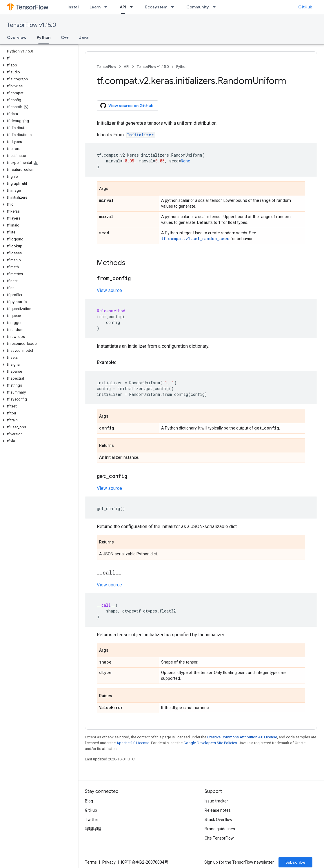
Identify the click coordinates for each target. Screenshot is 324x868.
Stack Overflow (219, 820)
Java (84, 37)
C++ (65, 37)
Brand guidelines (220, 829)
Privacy (109, 862)
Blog (89, 801)
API (126, 67)
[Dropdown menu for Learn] (108, 7)
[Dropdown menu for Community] (216, 7)
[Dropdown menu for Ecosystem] (174, 7)
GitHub (305, 7)
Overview (17, 37)
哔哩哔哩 (93, 829)
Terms (91, 862)
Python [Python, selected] (44, 37)
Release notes (218, 810)
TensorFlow (107, 67)
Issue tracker (216, 801)
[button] (38, 58)
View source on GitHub (127, 106)
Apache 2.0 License (133, 743)
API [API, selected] (123, 7)
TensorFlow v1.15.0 (32, 25)
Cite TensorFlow (219, 838)
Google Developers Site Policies (210, 743)
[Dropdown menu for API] (133, 7)
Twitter (92, 820)
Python (182, 67)
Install (73, 7)
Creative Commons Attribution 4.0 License (242, 737)
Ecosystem (156, 7)
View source (109, 290)
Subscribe (295, 862)
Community (198, 7)
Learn (95, 7)
